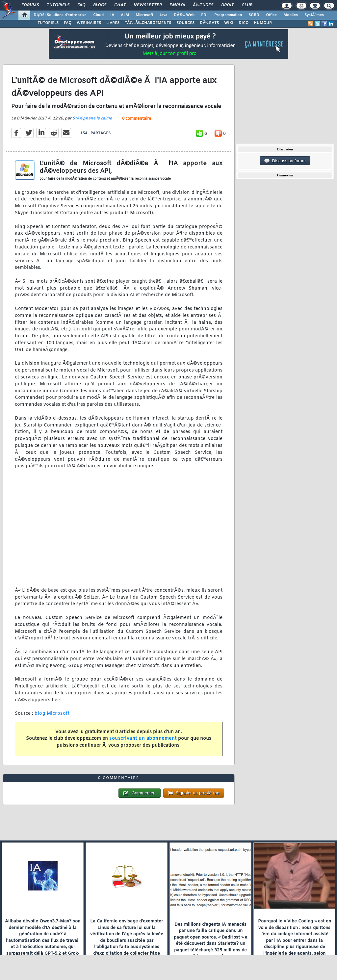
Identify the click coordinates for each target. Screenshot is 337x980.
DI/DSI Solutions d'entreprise (60, 15)
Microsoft (144, 15)
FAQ (81, 5)
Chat (120, 5)
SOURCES (185, 23)
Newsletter (148, 5)
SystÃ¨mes (314, 15)
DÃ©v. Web (184, 15)
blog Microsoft (52, 714)
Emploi (177, 5)
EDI (204, 15)
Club (247, 5)
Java (163, 15)
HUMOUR (263, 23)
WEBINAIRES (89, 23)
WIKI (229, 23)
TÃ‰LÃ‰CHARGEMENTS (148, 23)
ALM (125, 15)
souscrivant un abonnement (143, 739)
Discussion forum (285, 161)
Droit (227, 5)
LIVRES (113, 23)
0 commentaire (137, 119)
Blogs (100, 5)
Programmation (228, 15)
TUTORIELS (48, 23)
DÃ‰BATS (209, 23)
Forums (30, 5)
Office (271, 15)
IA (112, 15)
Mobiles (291, 15)
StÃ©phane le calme (92, 118)
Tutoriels (58, 5)
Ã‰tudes (203, 5)
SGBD (254, 15)
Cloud (98, 15)
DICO (244, 23)
